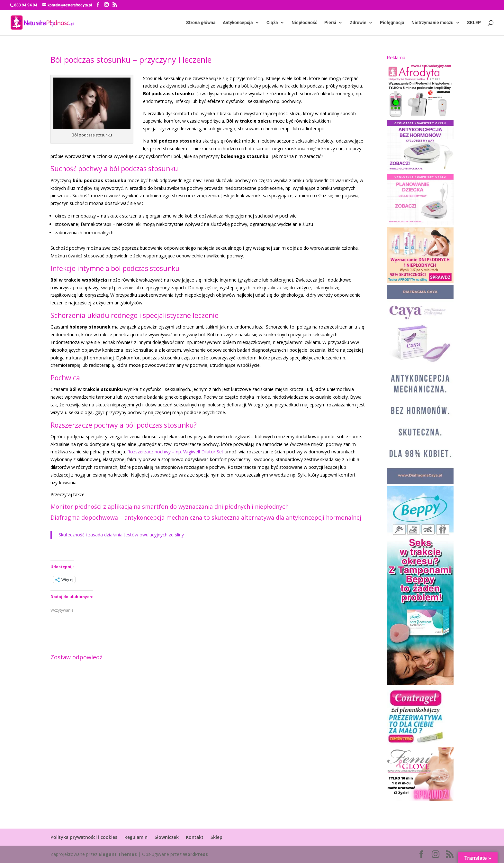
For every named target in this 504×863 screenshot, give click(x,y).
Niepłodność (304, 23)
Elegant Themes (118, 854)
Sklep (216, 837)
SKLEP (474, 23)
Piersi (330, 23)
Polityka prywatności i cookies (84, 837)
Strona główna (201, 23)
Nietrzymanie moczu (432, 23)
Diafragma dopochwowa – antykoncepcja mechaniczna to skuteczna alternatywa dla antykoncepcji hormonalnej (206, 517)
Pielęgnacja (392, 23)
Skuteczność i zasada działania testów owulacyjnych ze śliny (121, 535)
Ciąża (272, 23)
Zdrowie (358, 23)
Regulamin (136, 837)
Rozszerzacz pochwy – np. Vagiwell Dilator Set (175, 452)
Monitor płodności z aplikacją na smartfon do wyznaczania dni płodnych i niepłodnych (170, 506)
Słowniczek (167, 837)
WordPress (195, 854)
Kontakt (195, 837)
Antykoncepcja (238, 23)
